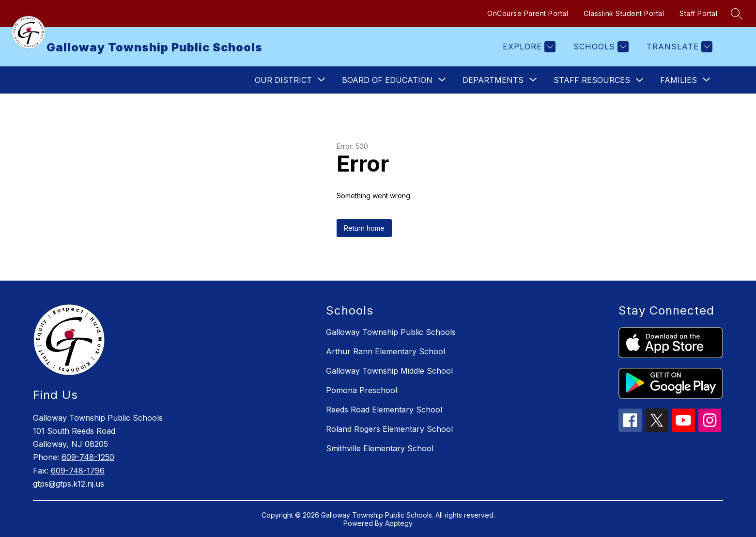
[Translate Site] (678, 47)
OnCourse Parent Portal (528, 13)
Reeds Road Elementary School (384, 410)
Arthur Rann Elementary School (386, 351)
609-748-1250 (88, 457)
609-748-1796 (78, 471)
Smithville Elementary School (380, 448)
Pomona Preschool (362, 390)
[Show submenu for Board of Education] (387, 80)
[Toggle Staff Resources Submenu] (640, 80)
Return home (364, 228)
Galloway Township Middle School (389, 371)
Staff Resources (592, 80)
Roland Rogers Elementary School (389, 429)
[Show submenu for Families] (679, 80)
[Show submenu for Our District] (283, 80)
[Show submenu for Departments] (493, 80)
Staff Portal (698, 13)
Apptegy (399, 523)
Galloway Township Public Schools (391, 332)
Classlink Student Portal (624, 13)
